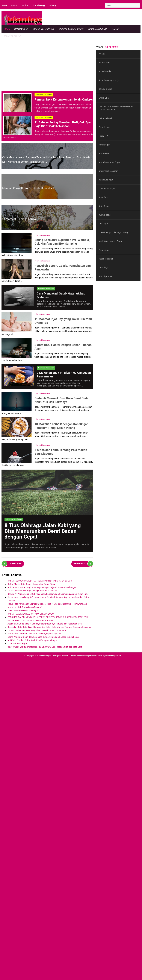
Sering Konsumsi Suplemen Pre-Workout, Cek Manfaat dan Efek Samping (62, 242)
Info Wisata (104, 153)
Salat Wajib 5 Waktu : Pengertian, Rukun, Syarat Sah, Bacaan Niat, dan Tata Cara (45, 647)
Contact (15, 5)
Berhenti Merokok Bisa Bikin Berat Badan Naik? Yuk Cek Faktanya (62, 400)
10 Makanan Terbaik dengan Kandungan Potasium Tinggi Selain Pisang (61, 426)
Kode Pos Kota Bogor (17, 644)
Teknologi (103, 267)
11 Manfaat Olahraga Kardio (19, 219)
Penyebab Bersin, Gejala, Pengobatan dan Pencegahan (63, 267)
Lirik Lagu (103, 224)
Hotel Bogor (104, 145)
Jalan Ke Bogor (106, 180)
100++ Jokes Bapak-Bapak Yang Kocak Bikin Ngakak (32, 591)
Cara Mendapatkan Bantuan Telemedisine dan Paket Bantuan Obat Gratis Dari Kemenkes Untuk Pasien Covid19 (46, 160)
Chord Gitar (104, 98)
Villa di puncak (105, 276)
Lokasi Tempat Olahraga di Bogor (114, 232)
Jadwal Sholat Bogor (71, 29)
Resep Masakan (106, 259)
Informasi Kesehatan (44, 95)
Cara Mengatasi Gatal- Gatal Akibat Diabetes (61, 295)
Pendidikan (104, 250)
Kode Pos (103, 197)
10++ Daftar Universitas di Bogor (23, 611)
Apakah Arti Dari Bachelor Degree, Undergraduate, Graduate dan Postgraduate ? (45, 624)
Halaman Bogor (45, 656)
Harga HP (103, 136)
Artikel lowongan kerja (109, 80)
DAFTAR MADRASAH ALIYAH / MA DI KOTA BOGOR (31, 614)
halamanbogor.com (87, 656)
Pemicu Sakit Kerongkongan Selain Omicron (64, 99)
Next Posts (84, 564)
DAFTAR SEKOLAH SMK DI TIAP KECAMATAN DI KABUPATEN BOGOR (40, 581)
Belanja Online (12, 36)
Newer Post (11, 564)
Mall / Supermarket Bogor (111, 241)
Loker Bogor (21, 29)
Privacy (53, 5)
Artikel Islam (104, 63)
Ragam (115, 29)
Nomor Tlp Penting (44, 29)
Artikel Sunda (105, 71)
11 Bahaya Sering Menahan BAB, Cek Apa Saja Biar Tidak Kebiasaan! (63, 124)
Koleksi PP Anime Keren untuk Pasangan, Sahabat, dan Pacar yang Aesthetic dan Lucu (48, 594)
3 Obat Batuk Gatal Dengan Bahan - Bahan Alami (63, 347)
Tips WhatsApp (39, 5)
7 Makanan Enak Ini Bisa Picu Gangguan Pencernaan (64, 375)
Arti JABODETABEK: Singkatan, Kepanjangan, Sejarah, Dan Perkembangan (42, 587)
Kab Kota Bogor (97, 29)
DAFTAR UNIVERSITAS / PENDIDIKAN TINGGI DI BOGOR (116, 108)
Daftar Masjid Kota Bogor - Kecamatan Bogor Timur (32, 584)
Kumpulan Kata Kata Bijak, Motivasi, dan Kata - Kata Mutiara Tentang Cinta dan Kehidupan (50, 627)
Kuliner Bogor (105, 215)
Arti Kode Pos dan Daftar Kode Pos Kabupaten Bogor (32, 640)
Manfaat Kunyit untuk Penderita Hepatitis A (28, 188)
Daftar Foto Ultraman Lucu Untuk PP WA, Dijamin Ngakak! (34, 634)
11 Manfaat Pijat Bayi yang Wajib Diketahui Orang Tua (63, 321)
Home (5, 5)
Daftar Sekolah (106, 118)
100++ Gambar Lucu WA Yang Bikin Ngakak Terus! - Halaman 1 (37, 630)
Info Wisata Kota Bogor (110, 162)
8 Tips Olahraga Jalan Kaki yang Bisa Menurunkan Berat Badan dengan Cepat (43, 531)
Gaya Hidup (104, 127)
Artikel (25, 5)
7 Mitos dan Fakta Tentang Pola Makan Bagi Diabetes (61, 452)
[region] (45, 64)
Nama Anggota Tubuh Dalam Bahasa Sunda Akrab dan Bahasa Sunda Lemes (43, 637)
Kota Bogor (104, 206)
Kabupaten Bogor (107, 189)
